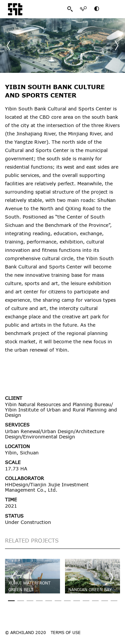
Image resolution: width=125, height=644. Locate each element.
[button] (117, 46)
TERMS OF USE (66, 632)
